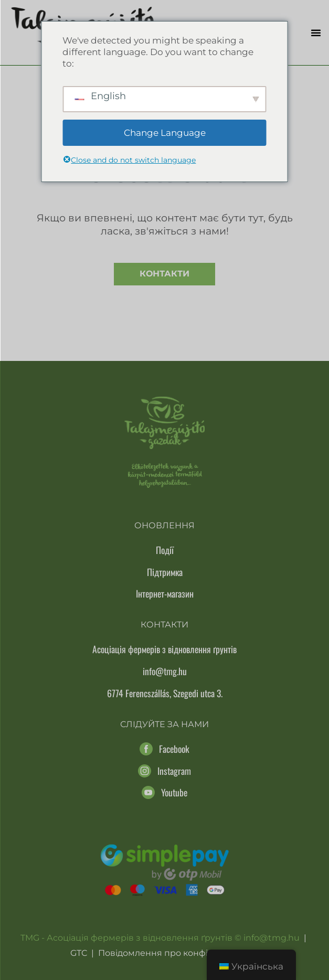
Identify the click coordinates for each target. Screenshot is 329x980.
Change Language (165, 133)
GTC (79, 953)
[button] (316, 33)
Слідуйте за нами (164, 724)
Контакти (164, 274)
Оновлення (164, 525)
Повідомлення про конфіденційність (179, 953)
